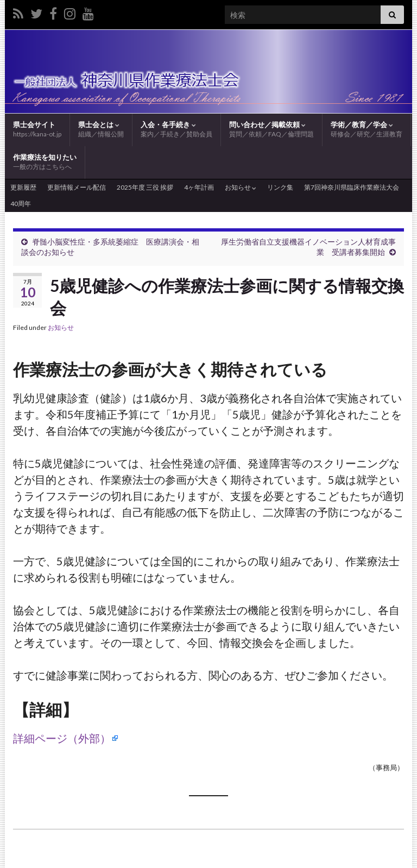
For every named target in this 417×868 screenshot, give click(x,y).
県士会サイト (37, 129)
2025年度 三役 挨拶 (145, 187)
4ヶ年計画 (199, 187)
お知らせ (241, 187)
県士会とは (101, 130)
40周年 (21, 204)
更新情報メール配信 (77, 187)
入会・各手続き (176, 130)
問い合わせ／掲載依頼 (271, 130)
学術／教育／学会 (367, 130)
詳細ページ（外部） (62, 738)
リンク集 (280, 187)
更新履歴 (23, 187)
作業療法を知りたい (45, 162)
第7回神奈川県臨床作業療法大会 (352, 187)
